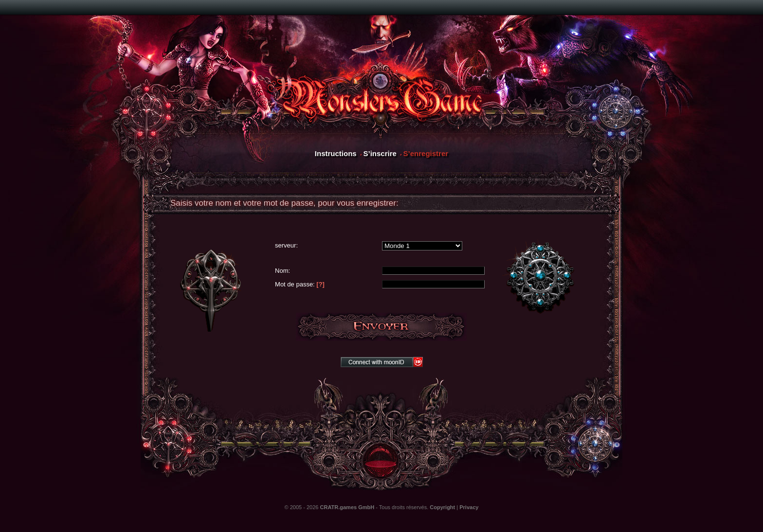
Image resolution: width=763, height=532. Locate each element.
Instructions (336, 153)
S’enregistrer (426, 153)
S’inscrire (380, 153)
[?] (320, 284)
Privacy (469, 507)
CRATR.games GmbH (347, 507)
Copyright (442, 507)
